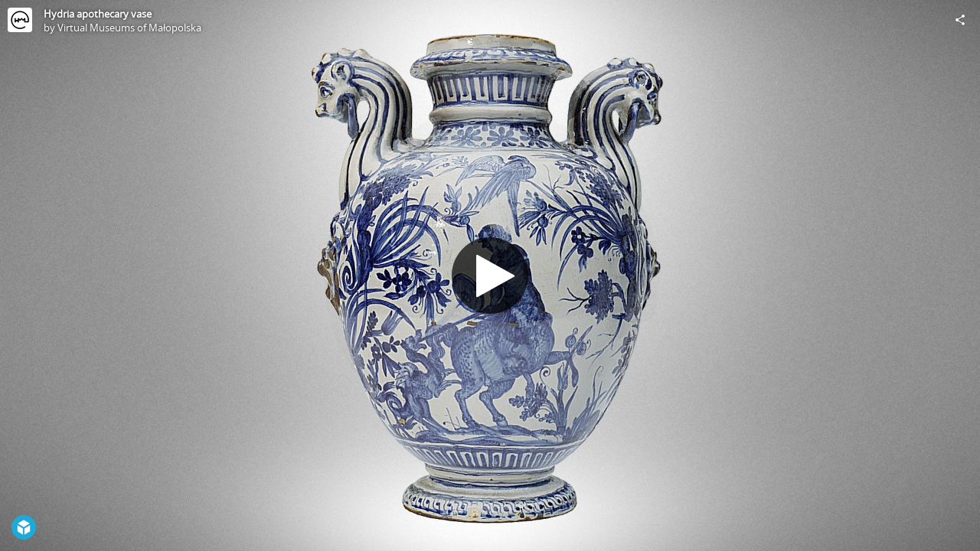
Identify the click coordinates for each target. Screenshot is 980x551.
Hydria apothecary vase (98, 14)
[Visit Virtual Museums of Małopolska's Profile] (20, 20)
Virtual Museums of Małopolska (129, 28)
